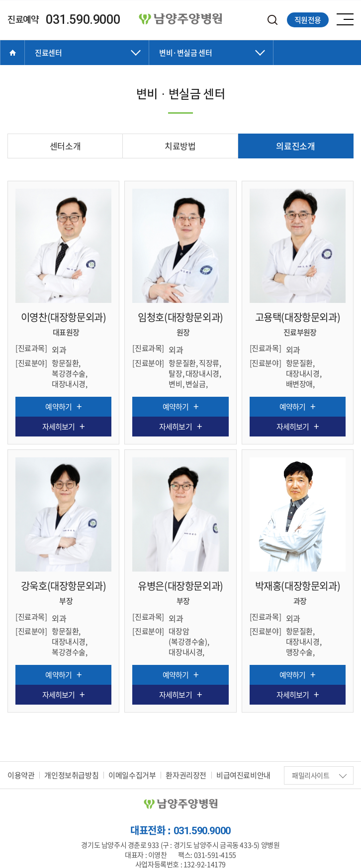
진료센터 (48, 53)
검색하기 (273, 20)
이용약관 (21, 774)
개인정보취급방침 (71, 774)
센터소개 (65, 146)
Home (12, 53)
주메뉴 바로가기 (0, 0)
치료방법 (180, 146)
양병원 (180, 19)
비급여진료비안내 (243, 774)
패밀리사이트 (319, 774)
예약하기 (58, 407)
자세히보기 (59, 427)
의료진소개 (295, 146)
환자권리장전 (186, 774)
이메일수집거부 (132, 774)
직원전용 (308, 20)
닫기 (87, 63)
